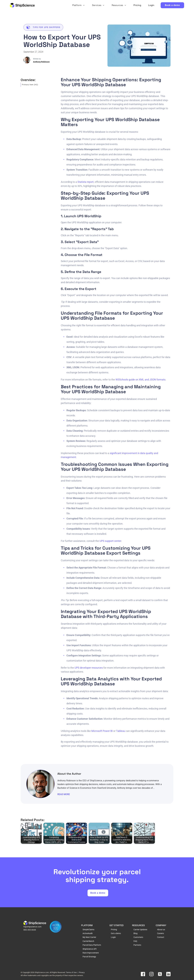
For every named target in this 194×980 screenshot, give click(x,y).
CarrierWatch (88, 941)
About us (161, 929)
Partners (137, 945)
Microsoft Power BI (102, 731)
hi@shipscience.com (32, 926)
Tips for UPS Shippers (47, 27)
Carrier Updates (140, 929)
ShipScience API (90, 949)
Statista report (86, 182)
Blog (135, 933)
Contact (161, 937)
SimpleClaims (88, 929)
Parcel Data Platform (92, 945)
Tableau (121, 731)
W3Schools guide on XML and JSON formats (140, 380)
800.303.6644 (30, 930)
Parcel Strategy (89, 956)
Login (113, 937)
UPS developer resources (89, 668)
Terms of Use (71, 972)
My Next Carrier (89, 937)
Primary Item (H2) (30, 85)
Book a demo (172, 5)
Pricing (114, 929)
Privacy (82, 972)
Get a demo (116, 933)
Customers (138, 937)
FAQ (135, 941)
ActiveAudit (88, 933)
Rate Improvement (91, 952)
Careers (160, 933)
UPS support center (110, 541)
